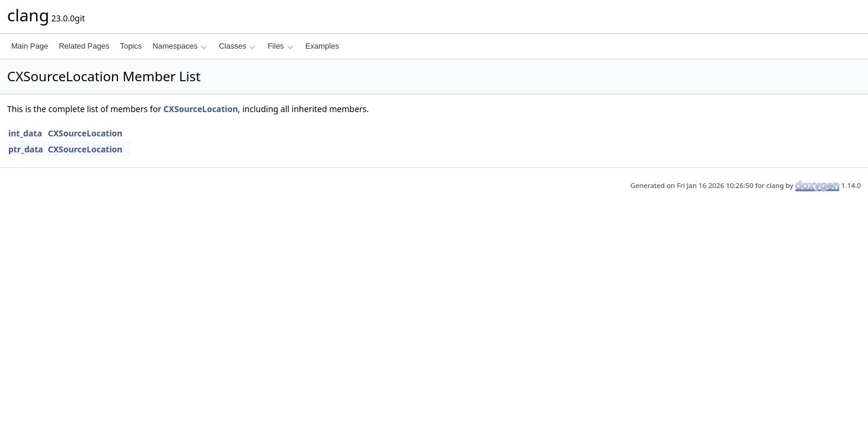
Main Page (30, 46)
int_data (25, 133)
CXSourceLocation (201, 109)
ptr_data (26, 149)
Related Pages (84, 46)
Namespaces (179, 46)
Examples (322, 46)
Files (280, 46)
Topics (131, 46)
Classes (237, 46)
